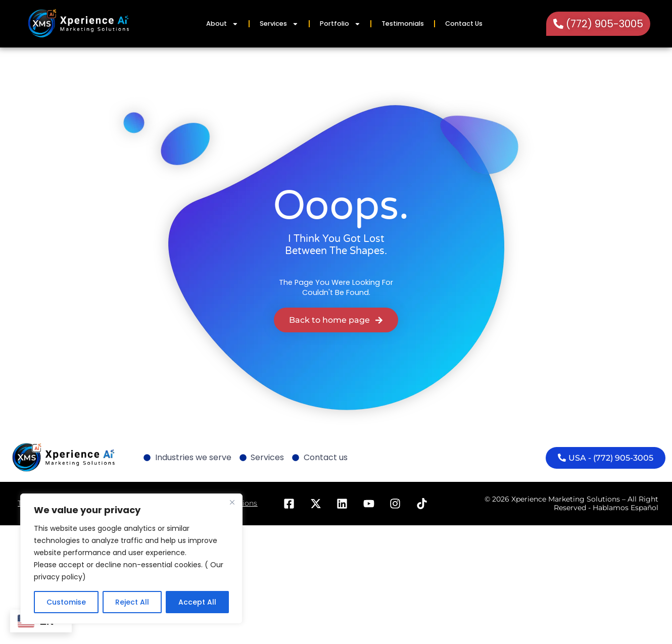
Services (279, 24)
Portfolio (340, 24)
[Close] (232, 502)
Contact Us (464, 23)
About (222, 24)
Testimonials (403, 23)
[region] (131, 559)
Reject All (132, 602)
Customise (66, 602)
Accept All (197, 602)
